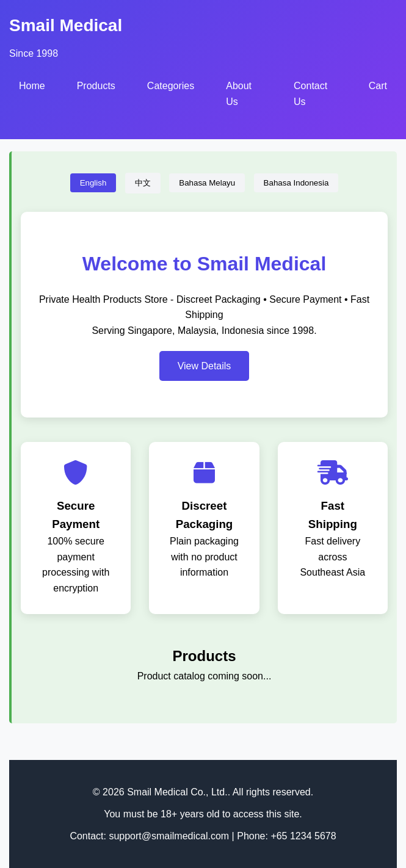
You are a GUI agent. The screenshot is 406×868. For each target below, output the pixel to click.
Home (32, 86)
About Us (239, 94)
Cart (378, 86)
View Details (205, 366)
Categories (171, 86)
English (93, 183)
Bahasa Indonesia (296, 183)
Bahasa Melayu (207, 183)
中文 (143, 183)
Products (96, 86)
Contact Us (310, 94)
